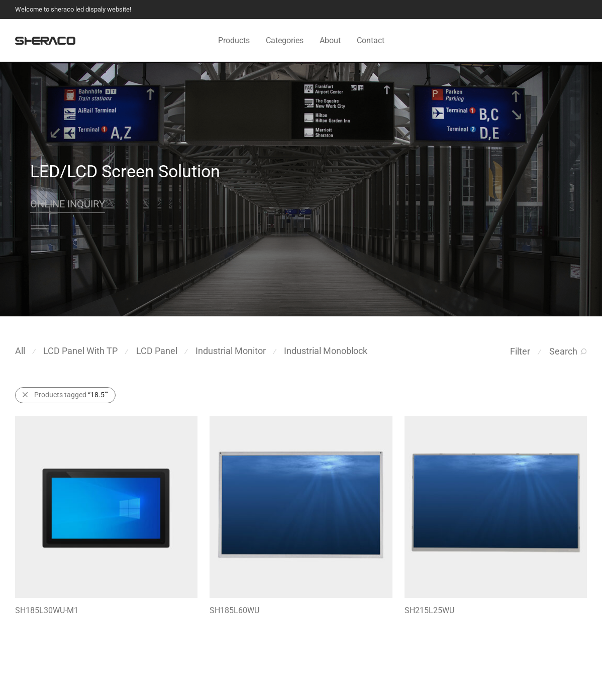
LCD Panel (157, 351)
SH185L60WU (234, 610)
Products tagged (71, 395)
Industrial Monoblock (326, 351)
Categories (285, 40)
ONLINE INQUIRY (68, 204)
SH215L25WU (429, 610)
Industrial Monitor (231, 351)
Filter (520, 351)
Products (234, 40)
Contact (371, 40)
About (330, 40)
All (20, 351)
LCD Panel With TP (80, 351)
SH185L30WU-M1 (47, 610)
